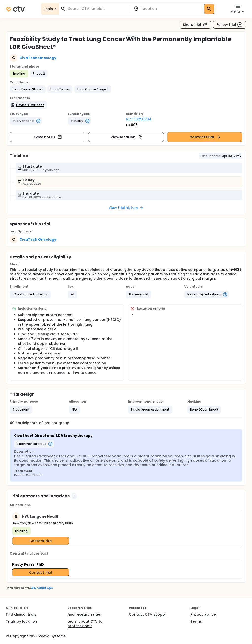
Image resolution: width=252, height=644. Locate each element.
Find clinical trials (21, 614)
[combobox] (97, 9)
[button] (28, 89)
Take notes (48, 137)
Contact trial (205, 137)
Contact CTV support (148, 614)
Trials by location (21, 621)
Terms (196, 621)
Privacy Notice (203, 614)
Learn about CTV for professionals (86, 624)
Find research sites (84, 614)
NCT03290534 (139, 119)
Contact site (40, 541)
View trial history (126, 208)
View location (127, 137)
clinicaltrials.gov (42, 588)
